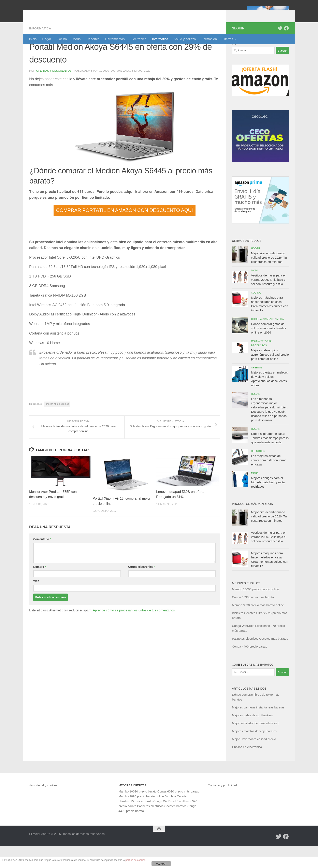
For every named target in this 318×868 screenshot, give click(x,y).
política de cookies (135, 860)
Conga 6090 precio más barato (253, 619)
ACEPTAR (161, 864)
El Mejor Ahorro (60, 14)
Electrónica (138, 39)
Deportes (93, 39)
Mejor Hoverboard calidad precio (254, 761)
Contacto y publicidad (222, 807)
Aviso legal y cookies (43, 807)
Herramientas (115, 39)
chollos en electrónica (57, 426)
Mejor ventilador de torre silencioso (256, 745)
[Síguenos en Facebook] (286, 50)
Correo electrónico (142, 589)
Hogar (47, 39)
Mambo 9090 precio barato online (141, 818)
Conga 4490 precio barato (250, 668)
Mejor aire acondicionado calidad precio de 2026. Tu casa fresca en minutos (269, 279)
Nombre (40, 589)
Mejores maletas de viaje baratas (254, 753)
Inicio (33, 39)
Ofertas (228, 39)
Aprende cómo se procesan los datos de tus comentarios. (134, 632)
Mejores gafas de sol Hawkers (252, 737)
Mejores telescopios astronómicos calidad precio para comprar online (270, 376)
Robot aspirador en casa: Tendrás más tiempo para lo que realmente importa (270, 460)
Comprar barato (263, 341)
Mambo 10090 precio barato (138, 813)
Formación (209, 39)
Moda (77, 39)
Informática (160, 39)
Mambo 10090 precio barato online (256, 611)
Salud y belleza (185, 39)
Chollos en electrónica (247, 769)
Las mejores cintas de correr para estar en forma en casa (269, 482)
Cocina (62, 39)
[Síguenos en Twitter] (280, 50)
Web (36, 603)
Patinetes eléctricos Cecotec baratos (162, 828)
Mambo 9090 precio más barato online (258, 627)
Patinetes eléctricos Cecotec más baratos (260, 660)
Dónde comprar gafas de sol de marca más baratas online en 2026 (269, 350)
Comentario (42, 561)
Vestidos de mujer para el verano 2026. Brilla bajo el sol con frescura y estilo (269, 302)
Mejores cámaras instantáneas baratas (258, 729)
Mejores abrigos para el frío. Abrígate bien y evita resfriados (268, 504)
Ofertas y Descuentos (54, 93)
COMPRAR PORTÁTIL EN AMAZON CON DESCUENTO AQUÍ (125, 232)
